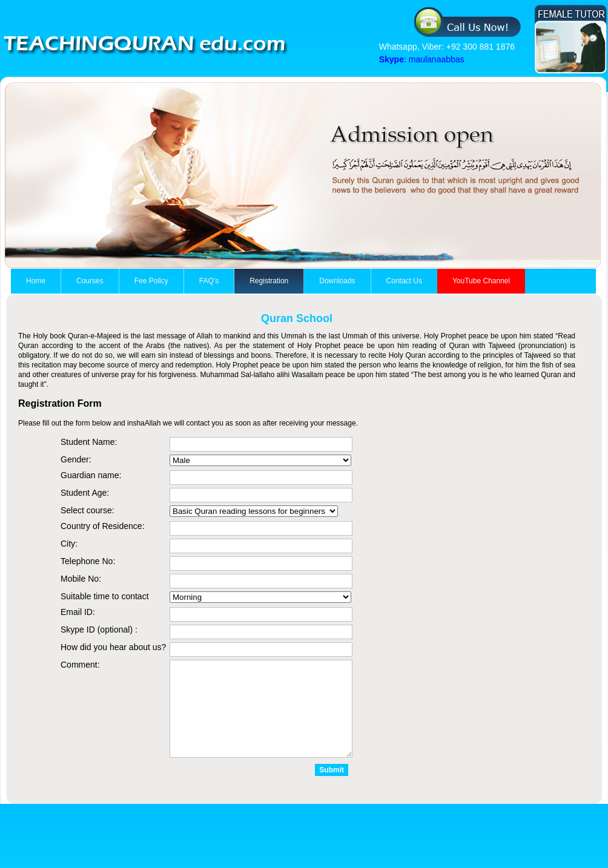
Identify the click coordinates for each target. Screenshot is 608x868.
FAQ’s (209, 281)
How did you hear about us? (113, 647)
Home (36, 281)
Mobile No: (81, 579)
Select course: (88, 510)
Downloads (337, 281)
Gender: (76, 459)
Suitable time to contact (105, 596)
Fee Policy (151, 281)
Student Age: (85, 493)
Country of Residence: (103, 526)
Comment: (80, 665)
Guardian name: (91, 475)
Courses (90, 281)
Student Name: (89, 442)
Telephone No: (88, 561)
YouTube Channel (481, 281)
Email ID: (78, 612)
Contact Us (404, 281)
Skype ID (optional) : (99, 630)
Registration (269, 281)
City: (69, 544)
